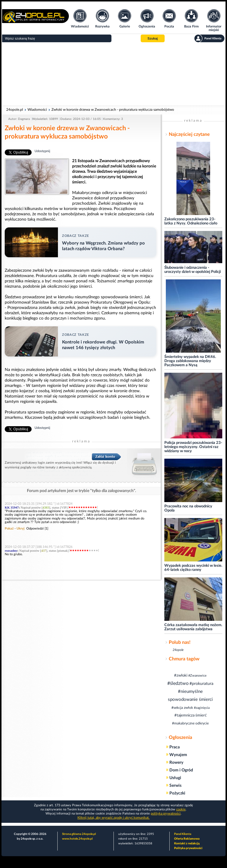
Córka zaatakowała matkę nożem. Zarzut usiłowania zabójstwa (193, 627)
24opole (178, 650)
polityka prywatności (166, 814)
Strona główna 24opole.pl (79, 834)
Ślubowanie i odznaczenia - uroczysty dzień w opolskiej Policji (193, 270)
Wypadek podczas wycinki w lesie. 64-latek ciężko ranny (193, 568)
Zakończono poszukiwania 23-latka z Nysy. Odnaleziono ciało (191, 221)
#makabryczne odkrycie (190, 723)
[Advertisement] (113, 74)
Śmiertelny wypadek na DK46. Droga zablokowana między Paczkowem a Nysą (190, 361)
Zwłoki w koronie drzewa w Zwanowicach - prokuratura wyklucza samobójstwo (113, 110)
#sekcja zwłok (182, 708)
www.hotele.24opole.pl (77, 839)
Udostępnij (42, 151)
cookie (181, 809)
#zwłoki (181, 676)
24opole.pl (15, 110)
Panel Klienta (183, 834)
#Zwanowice (197, 676)
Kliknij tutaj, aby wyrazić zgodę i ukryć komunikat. (113, 818)
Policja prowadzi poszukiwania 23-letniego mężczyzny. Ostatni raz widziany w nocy (193, 447)
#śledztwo (178, 683)
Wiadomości (37, 110)
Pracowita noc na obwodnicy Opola (188, 508)
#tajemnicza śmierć (190, 715)
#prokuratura (201, 684)
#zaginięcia (202, 708)
